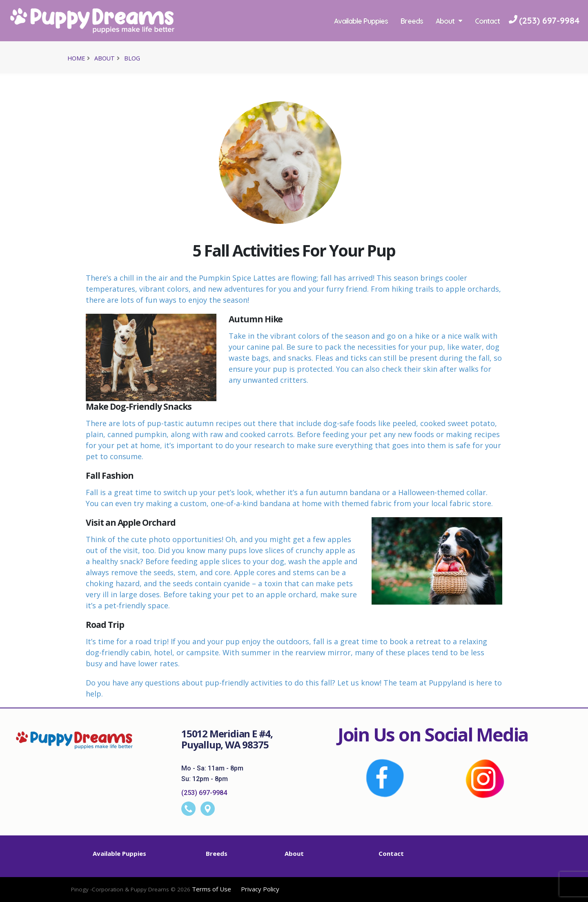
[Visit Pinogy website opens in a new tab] (131, 893)
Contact (487, 21)
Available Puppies (361, 21)
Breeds (412, 21)
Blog (132, 58)
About (449, 21)
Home (76, 58)
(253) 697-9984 (204, 793)
